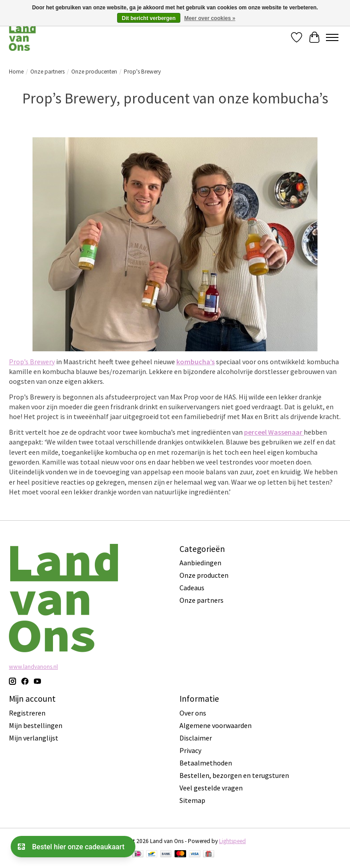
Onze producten (204, 575)
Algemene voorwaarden (216, 725)
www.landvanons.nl (33, 667)
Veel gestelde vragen (211, 788)
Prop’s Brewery (32, 362)
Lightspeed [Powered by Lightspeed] (232, 841)
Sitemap (192, 800)
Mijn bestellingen (36, 725)
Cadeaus (192, 588)
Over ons (193, 713)
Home (16, 72)
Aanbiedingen (200, 563)
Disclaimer (196, 738)
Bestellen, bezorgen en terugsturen (234, 775)
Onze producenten (94, 72)
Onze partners (47, 72)
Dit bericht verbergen (149, 18)
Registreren (27, 713)
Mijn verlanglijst (34, 738)
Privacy (190, 750)
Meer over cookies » (210, 18)
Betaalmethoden (206, 763)
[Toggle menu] (332, 37)
